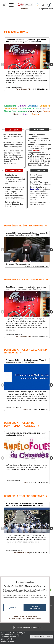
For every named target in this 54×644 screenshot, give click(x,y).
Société (17, 114)
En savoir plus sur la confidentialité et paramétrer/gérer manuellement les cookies (25, 618)
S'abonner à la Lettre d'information (28, 628)
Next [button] (51, 64)
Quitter (13, 608)
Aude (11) (26, 409)
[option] (27, 64)
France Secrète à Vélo (23, 89)
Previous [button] (2, 64)
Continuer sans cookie (35, 608)
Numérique (35, 111)
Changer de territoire (46, 9)
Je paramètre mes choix (42, 637)
